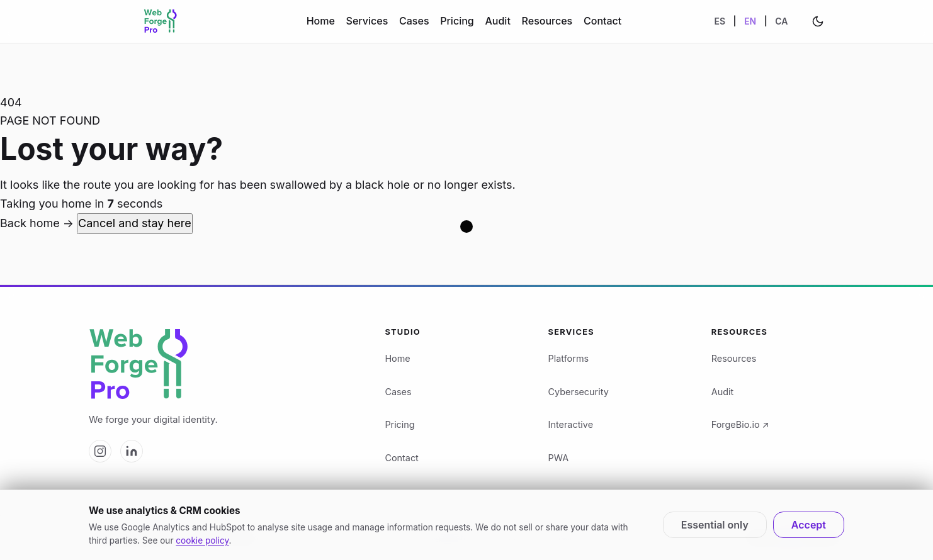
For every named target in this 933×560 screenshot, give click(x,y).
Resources (547, 21)
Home (321, 21)
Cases (414, 21)
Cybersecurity (579, 392)
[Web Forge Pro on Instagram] (100, 451)
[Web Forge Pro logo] (222, 365)
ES (720, 21)
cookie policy (202, 540)
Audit (497, 21)
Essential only (715, 525)
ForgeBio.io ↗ (740, 424)
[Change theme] (818, 21)
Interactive (571, 424)
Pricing (457, 21)
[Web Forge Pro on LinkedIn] (132, 451)
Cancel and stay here (135, 223)
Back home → (38, 223)
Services (367, 21)
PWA (558, 458)
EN (750, 21)
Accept (809, 525)
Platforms (569, 358)
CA (781, 21)
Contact (602, 21)
